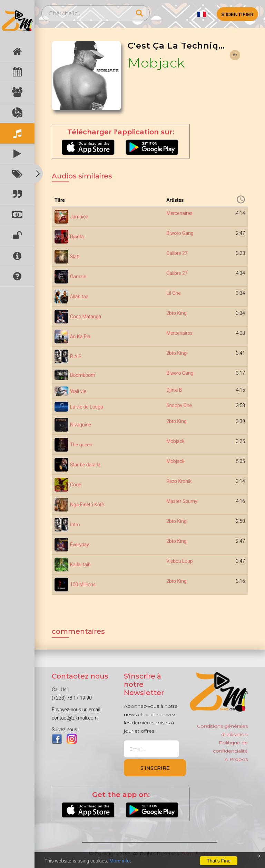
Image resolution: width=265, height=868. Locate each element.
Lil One (174, 293)
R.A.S (76, 356)
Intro (75, 525)
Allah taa (79, 297)
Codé (76, 485)
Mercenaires (179, 213)
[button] (204, 14)
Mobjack (156, 63)
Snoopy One (179, 405)
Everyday (80, 545)
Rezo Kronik (179, 481)
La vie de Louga (86, 407)
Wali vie (78, 391)
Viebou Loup (179, 561)
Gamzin (78, 277)
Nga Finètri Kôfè (87, 505)
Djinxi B (174, 390)
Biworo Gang (180, 233)
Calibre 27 (177, 253)
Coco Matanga (86, 317)
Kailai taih (80, 565)
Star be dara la (85, 465)
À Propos (236, 759)
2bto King (176, 313)
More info (119, 861)
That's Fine (219, 861)
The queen (81, 445)
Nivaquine (81, 425)
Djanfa (77, 237)
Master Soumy (182, 501)
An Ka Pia (80, 337)
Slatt (75, 257)
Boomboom (83, 375)
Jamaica (79, 217)
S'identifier (237, 14)
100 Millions (83, 585)
